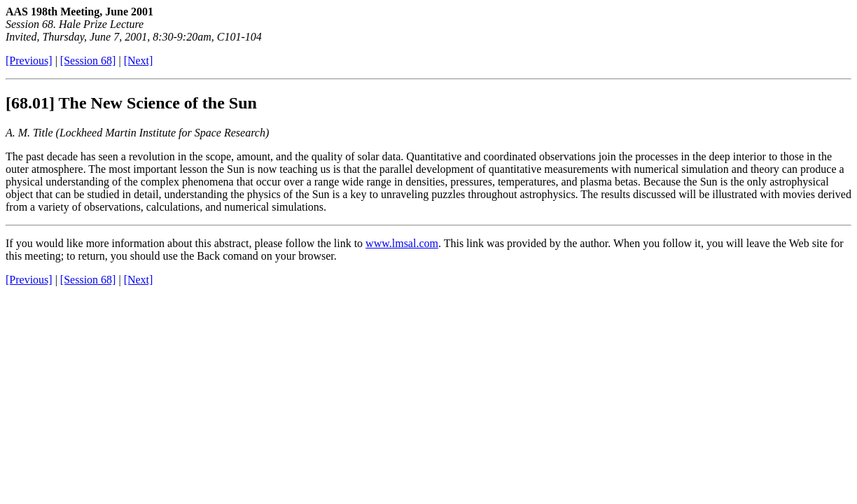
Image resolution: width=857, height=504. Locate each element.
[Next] (139, 61)
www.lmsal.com (402, 243)
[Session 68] (88, 61)
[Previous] (29, 61)
